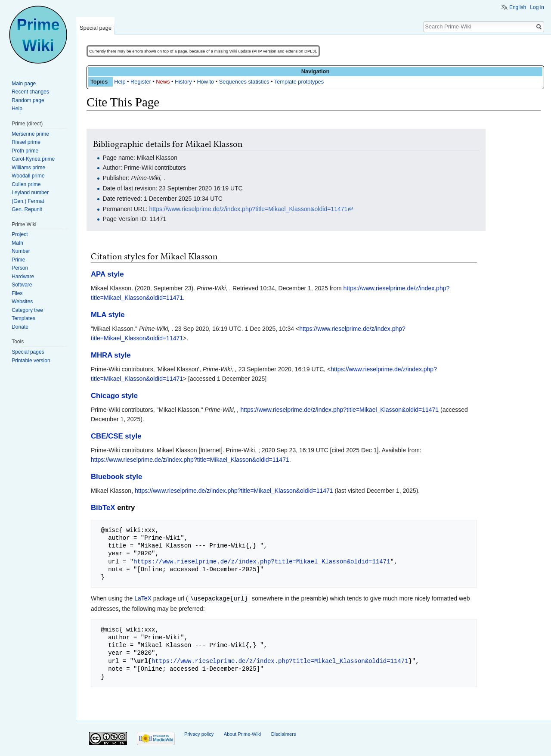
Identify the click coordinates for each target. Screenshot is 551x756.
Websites (22, 302)
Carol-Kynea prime (33, 159)
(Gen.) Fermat (28, 201)
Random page (28, 100)
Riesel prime (26, 142)
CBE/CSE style (116, 436)
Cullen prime (26, 184)
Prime (18, 260)
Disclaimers (284, 734)
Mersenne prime (30, 134)
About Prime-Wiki (242, 734)
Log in (537, 7)
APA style (107, 274)
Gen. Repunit (27, 209)
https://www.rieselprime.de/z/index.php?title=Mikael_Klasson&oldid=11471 (249, 209)
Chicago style (114, 396)
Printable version (31, 361)
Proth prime (25, 151)
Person (20, 268)
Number (21, 251)
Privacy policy (199, 734)
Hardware (23, 277)
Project (20, 234)
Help (120, 82)
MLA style (108, 315)
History (183, 82)
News (163, 82)
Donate (20, 327)
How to (205, 82)
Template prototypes (299, 82)
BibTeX (103, 508)
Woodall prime (28, 176)
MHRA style (111, 355)
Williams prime (28, 168)
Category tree (27, 310)
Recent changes (30, 92)
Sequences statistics (244, 82)
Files (17, 293)
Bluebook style (116, 477)
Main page (24, 84)
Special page (96, 28)
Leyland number (30, 193)
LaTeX (143, 598)
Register (141, 82)
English (518, 7)
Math (17, 243)
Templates (23, 318)
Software (22, 285)
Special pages (28, 352)
